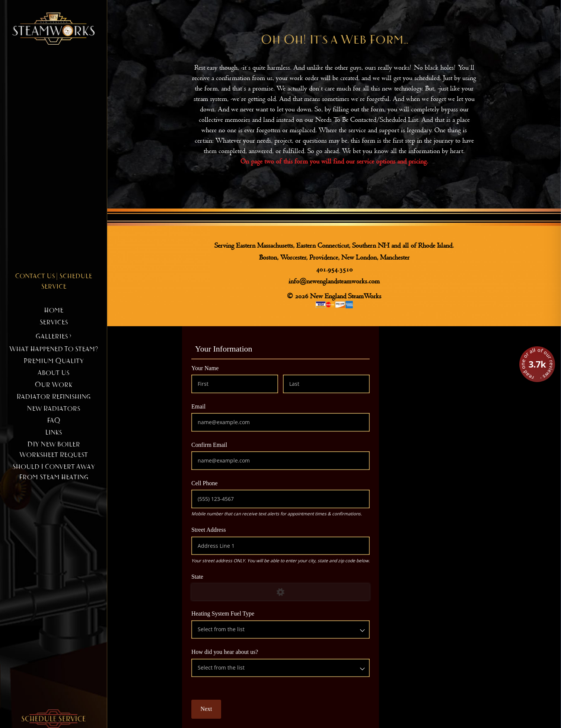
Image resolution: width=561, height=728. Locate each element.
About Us (53, 373)
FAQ (54, 421)
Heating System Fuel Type (235, 613)
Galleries (53, 337)
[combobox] (280, 630)
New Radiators (53, 409)
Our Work (53, 385)
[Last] (326, 384)
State (209, 576)
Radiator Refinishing (53, 397)
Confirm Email (221, 444)
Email (210, 406)
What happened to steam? (54, 349)
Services (54, 322)
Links (53, 433)
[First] (235, 384)
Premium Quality (54, 361)
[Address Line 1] (280, 546)
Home (54, 311)
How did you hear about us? (237, 651)
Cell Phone (216, 483)
